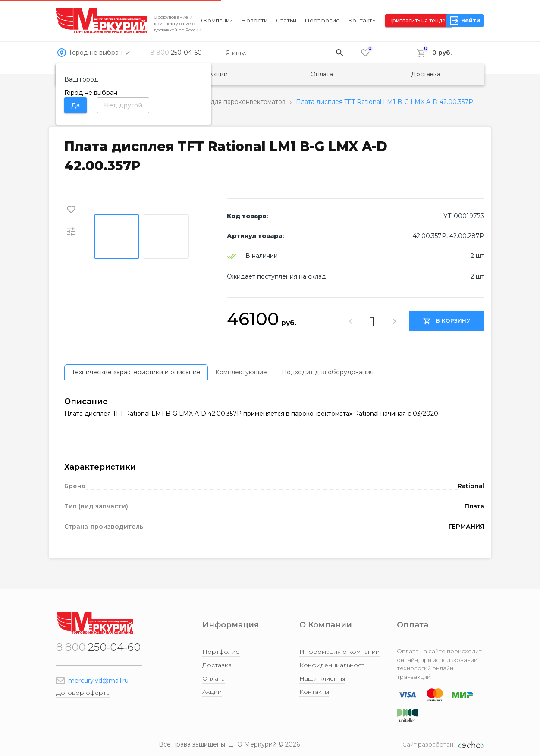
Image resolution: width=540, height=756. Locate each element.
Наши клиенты (322, 678)
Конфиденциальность (333, 665)
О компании (215, 20)
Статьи (286, 20)
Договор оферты (83, 693)
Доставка (426, 74)
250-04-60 (176, 53)
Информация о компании (339, 652)
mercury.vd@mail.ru (98, 681)
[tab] (136, 372)
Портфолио (322, 20)
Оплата (322, 74)
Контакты (363, 20)
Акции (218, 74)
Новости (254, 20)
